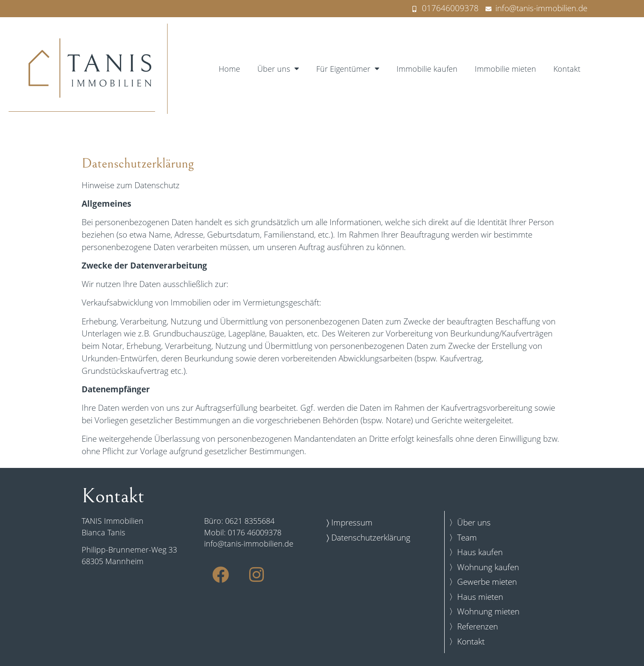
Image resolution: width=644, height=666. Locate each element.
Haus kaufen (480, 552)
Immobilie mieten (505, 69)
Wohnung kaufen (488, 567)
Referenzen (478, 626)
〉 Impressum (349, 522)
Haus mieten (480, 597)
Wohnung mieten (488, 611)
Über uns (278, 69)
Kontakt (567, 69)
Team (467, 537)
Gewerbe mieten (487, 582)
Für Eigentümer (348, 69)
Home (229, 69)
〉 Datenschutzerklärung (368, 537)
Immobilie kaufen (427, 69)
